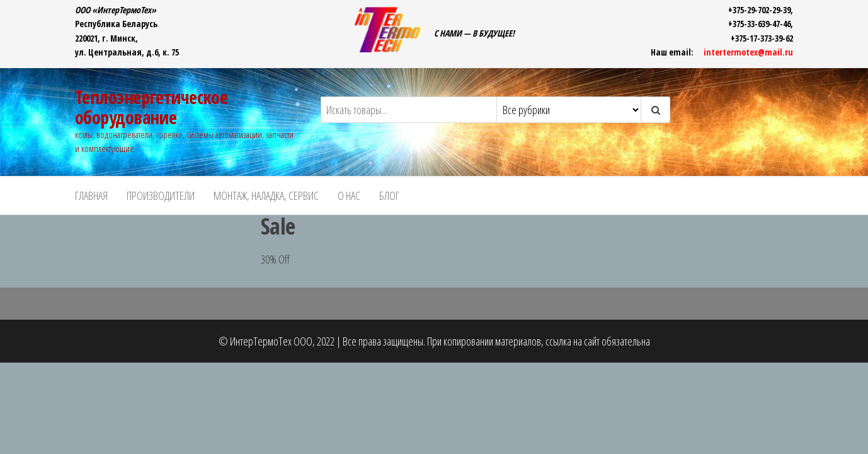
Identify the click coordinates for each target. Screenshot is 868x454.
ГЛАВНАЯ (91, 195)
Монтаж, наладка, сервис (266, 195)
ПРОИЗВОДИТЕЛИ (161, 195)
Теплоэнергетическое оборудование (151, 107)
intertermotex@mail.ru (748, 52)
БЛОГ (389, 195)
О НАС (349, 195)
